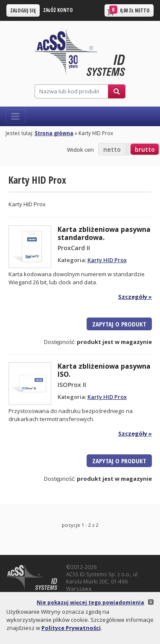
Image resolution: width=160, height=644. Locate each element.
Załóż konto (58, 10)
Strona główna (54, 133)
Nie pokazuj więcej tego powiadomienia (90, 602)
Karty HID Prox (107, 260)
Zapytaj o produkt (119, 324)
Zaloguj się (23, 10)
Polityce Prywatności (71, 628)
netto (112, 149)
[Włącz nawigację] (15, 117)
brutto (145, 149)
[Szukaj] (71, 91)
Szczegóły (133, 297)
